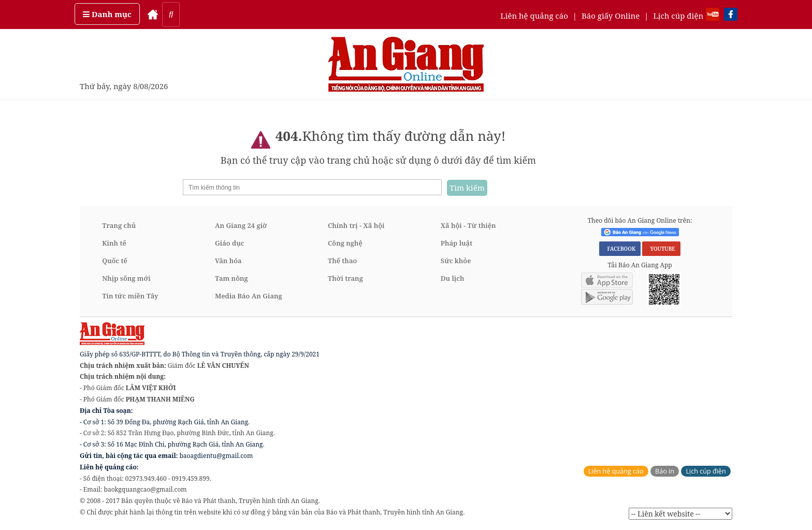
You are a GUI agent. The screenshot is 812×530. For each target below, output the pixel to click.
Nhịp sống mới (126, 278)
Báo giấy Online (611, 16)
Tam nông (231, 278)
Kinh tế (114, 243)
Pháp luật (456, 243)
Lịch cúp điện (678, 16)
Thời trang (345, 278)
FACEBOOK (620, 249)
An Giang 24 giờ (241, 225)
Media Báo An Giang (249, 296)
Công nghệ (345, 243)
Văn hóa (228, 261)
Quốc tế (115, 261)
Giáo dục (229, 243)
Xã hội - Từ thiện (468, 225)
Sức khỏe (456, 261)
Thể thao (342, 261)
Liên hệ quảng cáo (534, 16)
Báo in (665, 471)
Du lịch (453, 278)
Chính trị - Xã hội (356, 225)
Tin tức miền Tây (130, 296)
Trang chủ (119, 225)
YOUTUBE (661, 249)
